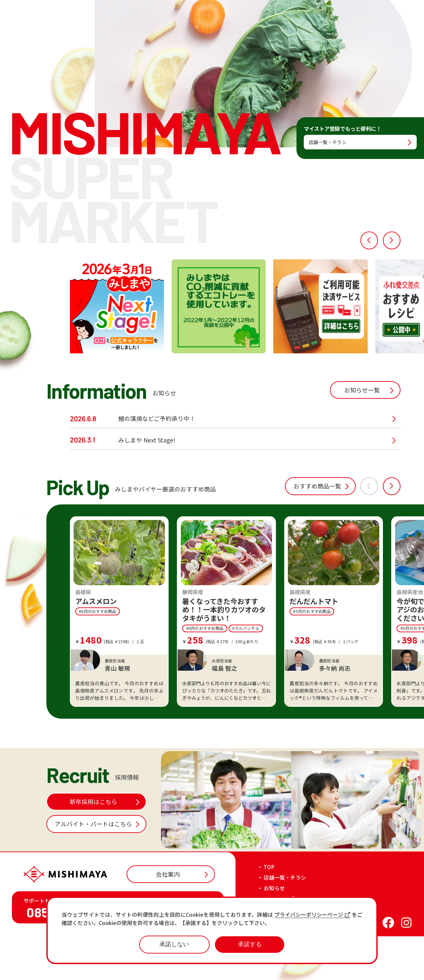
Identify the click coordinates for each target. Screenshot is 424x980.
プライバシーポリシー (321, 969)
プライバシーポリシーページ (312, 915)
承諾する (250, 944)
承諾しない (174, 944)
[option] (117, 350)
